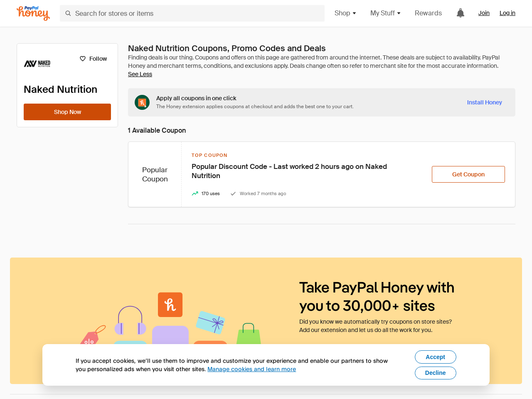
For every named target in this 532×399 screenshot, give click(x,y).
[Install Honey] (485, 102)
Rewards (428, 13)
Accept (435, 357)
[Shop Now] (67, 112)
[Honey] (33, 14)
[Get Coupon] (468, 174)
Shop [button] (346, 13)
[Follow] (93, 59)
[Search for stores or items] (192, 13)
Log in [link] (507, 13)
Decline (436, 373)
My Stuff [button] (386, 13)
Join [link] (484, 13)
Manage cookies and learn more (252, 369)
